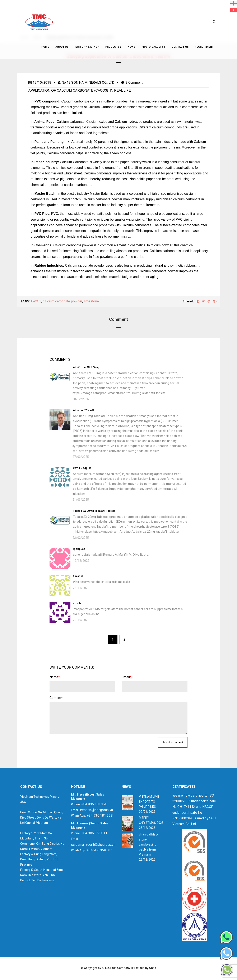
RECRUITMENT (204, 47)
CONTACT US (180, 47)
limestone (91, 301)
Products (113, 47)
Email (127, 677)
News (131, 47)
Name (55, 677)
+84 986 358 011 (94, 833)
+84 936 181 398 (94, 804)
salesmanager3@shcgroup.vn (93, 845)
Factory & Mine (87, 47)
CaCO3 (36, 301)
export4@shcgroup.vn (96, 810)
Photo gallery (153, 47)
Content (56, 698)
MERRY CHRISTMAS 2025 (151, 820)
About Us (62, 47)
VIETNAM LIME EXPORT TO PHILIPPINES (149, 802)
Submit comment (173, 742)
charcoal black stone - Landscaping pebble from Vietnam (149, 844)
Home (45, 47)
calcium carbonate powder (62, 301)
